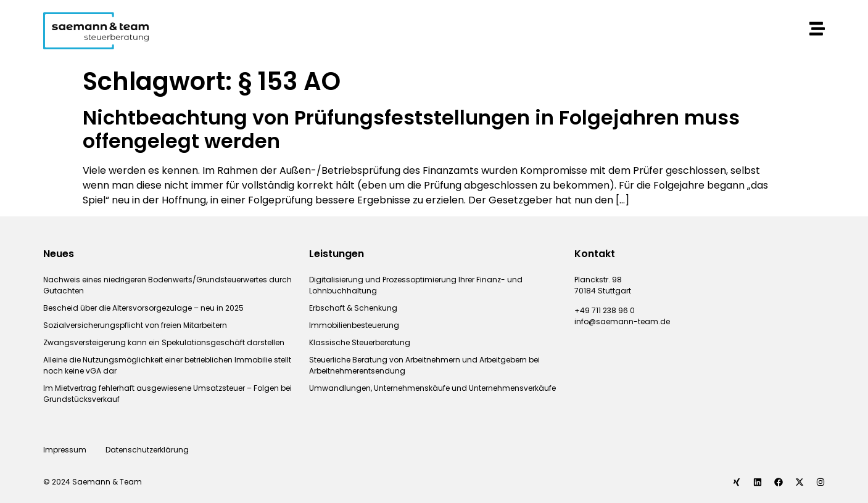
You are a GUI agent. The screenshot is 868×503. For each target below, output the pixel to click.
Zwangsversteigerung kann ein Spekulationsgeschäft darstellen (164, 342)
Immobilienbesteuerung (354, 325)
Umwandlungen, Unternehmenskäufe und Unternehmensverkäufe (432, 388)
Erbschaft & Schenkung (353, 308)
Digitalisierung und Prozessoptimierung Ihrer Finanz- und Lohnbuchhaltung (416, 285)
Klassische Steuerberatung (360, 342)
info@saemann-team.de (622, 321)
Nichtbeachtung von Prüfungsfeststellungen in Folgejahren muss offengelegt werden (411, 129)
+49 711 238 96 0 (605, 310)
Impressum (65, 450)
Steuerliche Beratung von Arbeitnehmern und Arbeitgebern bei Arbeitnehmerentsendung (424, 365)
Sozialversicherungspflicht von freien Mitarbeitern (135, 325)
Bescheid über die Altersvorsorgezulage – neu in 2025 (143, 308)
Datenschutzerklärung (148, 450)
